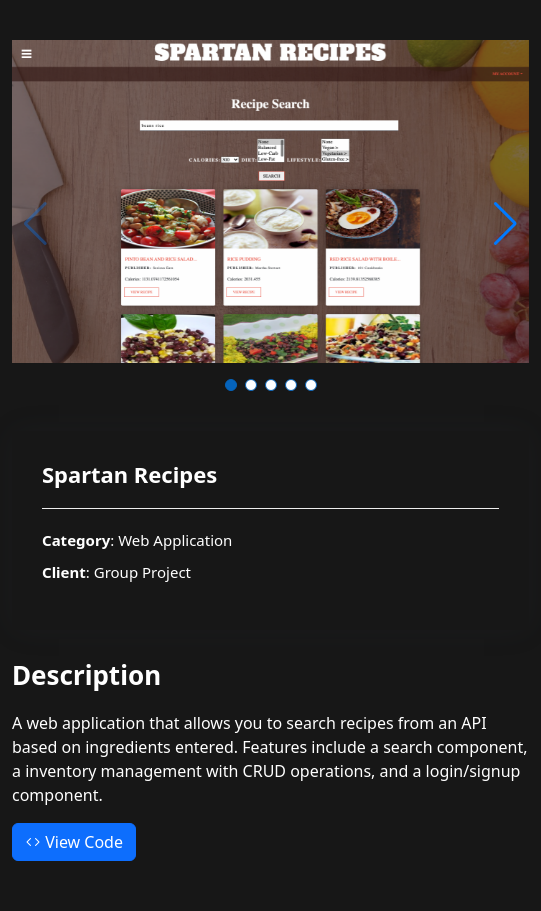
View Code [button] (74, 842)
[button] (231, 385)
